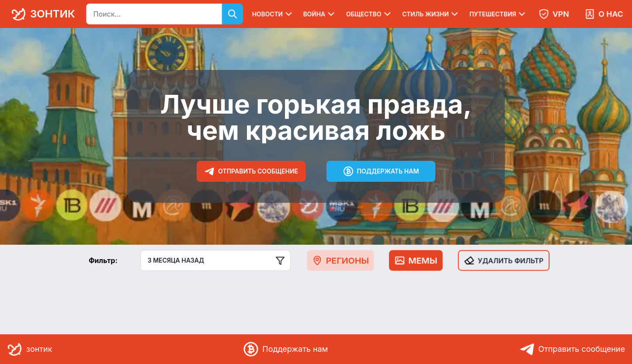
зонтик (42, 14)
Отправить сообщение (251, 171)
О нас (604, 14)
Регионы (340, 260)
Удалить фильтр (504, 260)
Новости (273, 14)
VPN (554, 14)
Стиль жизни (431, 14)
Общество (369, 14)
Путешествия (498, 14)
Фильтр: (103, 260)
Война (320, 14)
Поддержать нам (381, 171)
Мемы (416, 260)
